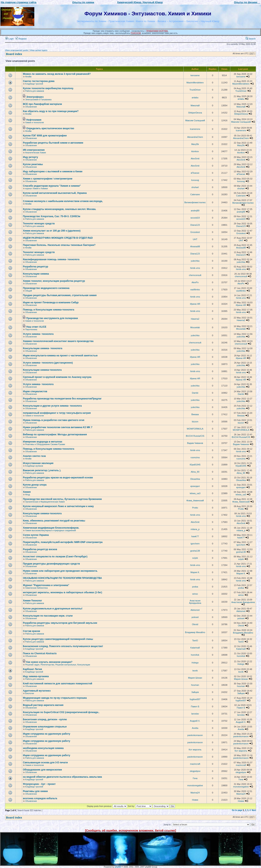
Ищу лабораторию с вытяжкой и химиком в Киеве (53, 171)
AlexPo (195, 282)
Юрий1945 (195, 465)
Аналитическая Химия (36, 153)
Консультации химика (36, 274)
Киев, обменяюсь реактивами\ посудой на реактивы (54, 521)
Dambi (195, 393)
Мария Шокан (195, 678)
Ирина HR (195, 304)
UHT (195, 239)
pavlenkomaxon (195, 735)
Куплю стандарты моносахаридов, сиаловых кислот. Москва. (60, 209)
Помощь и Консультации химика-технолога (49, 310)
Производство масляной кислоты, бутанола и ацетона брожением (62, 499)
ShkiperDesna (195, 113)
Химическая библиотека (36, 588)
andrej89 (195, 211)
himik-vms (195, 268)
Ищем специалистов (35, 391)
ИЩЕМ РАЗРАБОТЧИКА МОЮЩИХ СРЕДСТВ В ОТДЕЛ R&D (58, 238)
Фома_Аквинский (195, 501)
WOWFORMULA (195, 429)
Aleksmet (195, 610)
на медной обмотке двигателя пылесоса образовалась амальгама (62, 777)
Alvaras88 (195, 246)
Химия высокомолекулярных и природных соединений (51, 531)
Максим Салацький (195, 120)
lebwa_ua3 (195, 493)
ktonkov (195, 151)
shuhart (195, 187)
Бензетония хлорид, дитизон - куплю (45, 719)
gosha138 (195, 551)
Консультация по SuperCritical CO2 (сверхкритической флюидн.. (61, 712)
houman (195, 685)
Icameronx (195, 129)
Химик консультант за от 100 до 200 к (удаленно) (52, 231)
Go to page (237, 810)
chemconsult (195, 275)
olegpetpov (195, 771)
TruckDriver (195, 90)
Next (254, 810)
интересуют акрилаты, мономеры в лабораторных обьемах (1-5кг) (63, 592)
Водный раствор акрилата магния (43, 705)
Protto (195, 508)
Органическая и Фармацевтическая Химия (45, 502)
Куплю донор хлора (35, 485)
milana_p (195, 529)
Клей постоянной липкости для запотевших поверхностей (58, 684)
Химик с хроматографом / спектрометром (48, 179)
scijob (195, 558)
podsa (195, 587)
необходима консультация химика (43, 748)
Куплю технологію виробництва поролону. (48, 88)
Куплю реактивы (33, 164)
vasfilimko (195, 290)
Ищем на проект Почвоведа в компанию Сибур (51, 302)
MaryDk (195, 144)
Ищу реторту (31, 157)
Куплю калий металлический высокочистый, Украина (55, 193)
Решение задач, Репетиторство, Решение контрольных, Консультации (58, 665)
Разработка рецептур (35, 267)
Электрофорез (35, 97)
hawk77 (195, 536)
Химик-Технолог (33, 601)
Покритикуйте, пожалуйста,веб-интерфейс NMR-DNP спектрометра (63, 542)
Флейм (28, 77)
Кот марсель (195, 750)
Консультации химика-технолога (42, 370)
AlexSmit (195, 159)
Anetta (195, 728)
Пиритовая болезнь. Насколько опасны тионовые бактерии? (59, 245)
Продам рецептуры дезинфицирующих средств (51, 564)
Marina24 (195, 793)
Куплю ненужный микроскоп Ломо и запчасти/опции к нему (58, 506)
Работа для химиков (35, 91)
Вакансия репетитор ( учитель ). (42, 470)
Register (21, 39)
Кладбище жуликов (34, 466)
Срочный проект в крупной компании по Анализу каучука (57, 377)
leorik (195, 671)
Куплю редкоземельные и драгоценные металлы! (53, 609)
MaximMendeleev (195, 83)
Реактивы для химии (35, 791)
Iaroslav (195, 714)
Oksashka (195, 479)
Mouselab (195, 327)
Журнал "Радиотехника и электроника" (46, 585)
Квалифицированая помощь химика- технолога (51, 259)
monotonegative (195, 785)
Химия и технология (35, 123)
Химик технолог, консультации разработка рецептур (54, 281)
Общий (29, 291)
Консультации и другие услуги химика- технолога (52, 406)
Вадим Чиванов (195, 443)
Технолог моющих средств (39, 224)
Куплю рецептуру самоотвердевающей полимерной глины (58, 639)
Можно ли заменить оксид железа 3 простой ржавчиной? (57, 74)
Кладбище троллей (34, 84)
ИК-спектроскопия (34, 150)
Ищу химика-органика (36, 676)
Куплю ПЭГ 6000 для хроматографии (45, 136)
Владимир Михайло (195, 632)
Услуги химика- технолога (38, 334)
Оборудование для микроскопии (42, 770)
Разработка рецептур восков (40, 549)
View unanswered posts (17, 50)
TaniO (195, 640)
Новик (195, 800)
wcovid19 (195, 218)
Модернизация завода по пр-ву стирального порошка (55, 698)
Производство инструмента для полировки (52, 318)
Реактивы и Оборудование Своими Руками (45, 444)
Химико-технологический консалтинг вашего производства (58, 341)
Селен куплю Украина (36, 535)
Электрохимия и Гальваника (38, 100)
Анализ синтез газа (34, 456)
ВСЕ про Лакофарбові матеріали (42, 104)
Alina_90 (195, 472)
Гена (195, 778)
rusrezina (195, 457)
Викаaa (195, 414)
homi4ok (195, 655)
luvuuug (195, 180)
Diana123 (195, 225)
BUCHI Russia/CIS (195, 436)
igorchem (195, 544)
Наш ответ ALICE (36, 327)
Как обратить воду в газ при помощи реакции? (51, 111)
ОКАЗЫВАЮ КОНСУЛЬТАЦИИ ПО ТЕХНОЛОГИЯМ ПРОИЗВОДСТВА (62, 578)
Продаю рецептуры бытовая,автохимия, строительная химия (60, 295)
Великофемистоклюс (195, 202)
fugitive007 (195, 699)
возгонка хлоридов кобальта (40, 798)
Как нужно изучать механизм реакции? (49, 662)
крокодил (195, 486)
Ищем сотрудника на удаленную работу (47, 734)
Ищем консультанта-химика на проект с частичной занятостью (60, 356)
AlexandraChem (195, 137)
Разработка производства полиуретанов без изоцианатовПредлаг (62, 399)
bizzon (195, 422)
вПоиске (195, 173)
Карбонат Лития (32, 669)
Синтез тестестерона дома (39, 81)
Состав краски (32, 631)
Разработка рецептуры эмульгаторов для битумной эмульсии (60, 623)
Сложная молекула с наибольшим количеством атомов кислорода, (63, 201)
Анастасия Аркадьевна (195, 602)
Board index (14, 54)
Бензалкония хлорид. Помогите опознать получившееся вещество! (63, 646)
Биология (30, 693)
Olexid (195, 624)
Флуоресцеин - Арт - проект (39, 784)
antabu (195, 98)
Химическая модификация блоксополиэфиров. (51, 528)
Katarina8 (195, 648)
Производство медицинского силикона (46, 288)
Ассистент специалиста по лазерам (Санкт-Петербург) (55, 557)
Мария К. (195, 572)
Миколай (195, 105)
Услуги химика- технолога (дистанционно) (48, 363)
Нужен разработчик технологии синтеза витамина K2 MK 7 (58, 427)
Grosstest (195, 232)
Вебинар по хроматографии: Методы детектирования (55, 434)
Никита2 (195, 319)
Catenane (195, 194)
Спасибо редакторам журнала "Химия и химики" (52, 186)
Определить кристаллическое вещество (50, 128)
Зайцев (195, 692)
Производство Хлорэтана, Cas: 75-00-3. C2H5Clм (52, 216)
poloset (195, 617)
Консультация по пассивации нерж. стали (48, 616)
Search (251, 39)
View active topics (39, 50)
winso (195, 594)
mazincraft (195, 764)
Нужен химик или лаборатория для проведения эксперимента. (60, 571)
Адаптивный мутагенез (37, 691)
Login (10, 39)
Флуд (28, 495)
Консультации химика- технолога (43, 348)
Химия (27, 492)
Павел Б (195, 706)
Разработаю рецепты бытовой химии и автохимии (53, 143)
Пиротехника (31, 330)
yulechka (195, 261)
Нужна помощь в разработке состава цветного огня (54, 420)
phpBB (118, 867)
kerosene (195, 75)
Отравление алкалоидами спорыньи (45, 727)
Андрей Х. (195, 721)
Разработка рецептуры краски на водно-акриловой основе (58, 478)
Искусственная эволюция (38, 463)
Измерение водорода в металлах (43, 442)
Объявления (31, 107)
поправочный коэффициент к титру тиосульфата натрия (57, 413)
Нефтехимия (34, 120)
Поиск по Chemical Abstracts (40, 653)
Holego (195, 663)
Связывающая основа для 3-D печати (45, 763)
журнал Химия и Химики (37, 189)
